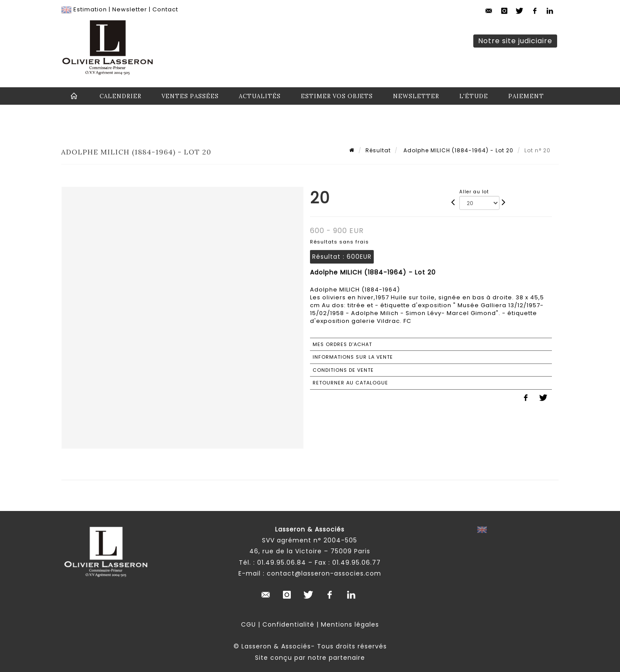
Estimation (90, 9)
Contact (165, 9)
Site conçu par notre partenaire (310, 658)
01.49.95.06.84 (282, 562)
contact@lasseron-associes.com (324, 573)
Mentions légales (350, 624)
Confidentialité (288, 624)
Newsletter (130, 9)
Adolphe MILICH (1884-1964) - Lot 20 (458, 150)
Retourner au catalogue (350, 383)
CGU (248, 624)
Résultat (378, 150)
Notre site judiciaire (515, 41)
